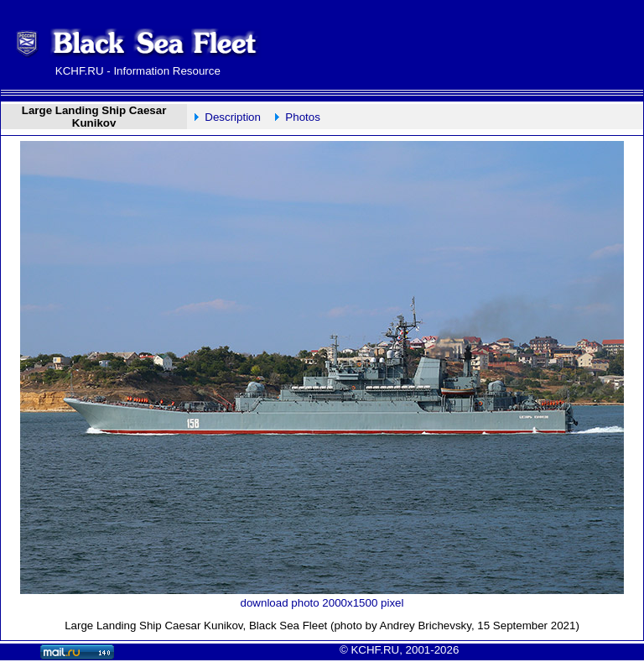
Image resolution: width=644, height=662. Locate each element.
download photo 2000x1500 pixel (322, 603)
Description (233, 117)
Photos (303, 117)
